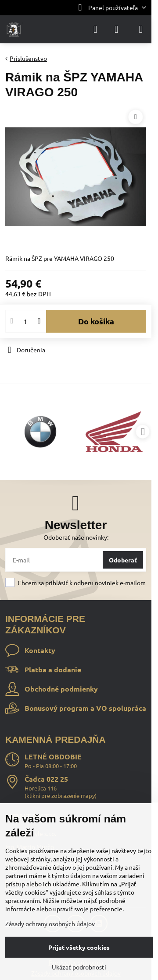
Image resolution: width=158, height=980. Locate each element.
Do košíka (96, 321)
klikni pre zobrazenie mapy (61, 796)
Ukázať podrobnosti (79, 967)
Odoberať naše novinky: (76, 537)
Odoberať (123, 560)
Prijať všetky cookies (79, 947)
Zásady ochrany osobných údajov (50, 924)
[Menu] (141, 29)
